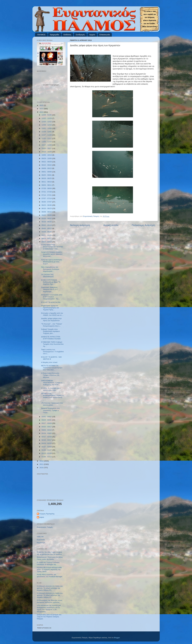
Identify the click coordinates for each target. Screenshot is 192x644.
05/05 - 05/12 (47, 228)
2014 (42, 109)
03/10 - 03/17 (47, 427)
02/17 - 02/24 (47, 437)
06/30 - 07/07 (47, 202)
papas (42, 517)
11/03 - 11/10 (47, 142)
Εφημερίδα (54, 35)
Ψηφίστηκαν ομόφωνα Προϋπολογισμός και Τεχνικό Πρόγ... (50, 308)
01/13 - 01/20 (47, 453)
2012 (42, 461)
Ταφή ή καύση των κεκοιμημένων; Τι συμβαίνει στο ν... (52, 352)
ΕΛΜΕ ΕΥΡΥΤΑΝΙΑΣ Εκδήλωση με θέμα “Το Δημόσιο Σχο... (51, 282)
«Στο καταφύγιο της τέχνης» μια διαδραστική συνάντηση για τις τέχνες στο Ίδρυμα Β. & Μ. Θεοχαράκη (49, 608)
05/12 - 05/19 (47, 225)
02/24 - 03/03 (47, 433)
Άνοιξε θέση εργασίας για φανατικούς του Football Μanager (50, 576)
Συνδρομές (80, 35)
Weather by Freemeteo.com (44, 628)
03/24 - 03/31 (47, 420)
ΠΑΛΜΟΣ (41, 35)
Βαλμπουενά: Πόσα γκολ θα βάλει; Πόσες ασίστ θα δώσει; (50, 558)
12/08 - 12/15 (47, 125)
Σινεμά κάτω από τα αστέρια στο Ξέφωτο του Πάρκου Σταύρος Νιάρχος (49, 617)
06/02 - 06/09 (47, 215)
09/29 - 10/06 (47, 158)
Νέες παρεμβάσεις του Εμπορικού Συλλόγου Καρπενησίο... (50, 269)
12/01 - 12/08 (47, 128)
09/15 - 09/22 (47, 165)
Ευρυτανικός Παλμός (45, 527)
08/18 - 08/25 (47, 178)
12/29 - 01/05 (47, 115)
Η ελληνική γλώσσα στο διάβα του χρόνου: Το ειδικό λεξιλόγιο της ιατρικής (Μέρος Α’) (50, 595)
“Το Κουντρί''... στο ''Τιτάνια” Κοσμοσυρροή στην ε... (52, 325)
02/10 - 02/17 (47, 440)
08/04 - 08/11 (47, 185)
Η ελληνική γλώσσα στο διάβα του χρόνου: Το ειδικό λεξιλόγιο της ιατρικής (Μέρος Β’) (50, 588)
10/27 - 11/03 (47, 145)
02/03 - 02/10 (47, 443)
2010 (42, 468)
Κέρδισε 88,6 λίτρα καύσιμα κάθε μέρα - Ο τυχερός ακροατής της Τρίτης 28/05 (49, 569)
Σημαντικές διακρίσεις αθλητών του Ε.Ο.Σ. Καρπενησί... (50, 289)
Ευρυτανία (41, 540)
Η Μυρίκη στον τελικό (49, 362)
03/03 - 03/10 (47, 430)
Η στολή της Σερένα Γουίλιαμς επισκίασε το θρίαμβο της (48, 563)
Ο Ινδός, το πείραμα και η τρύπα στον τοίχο (51, 389)
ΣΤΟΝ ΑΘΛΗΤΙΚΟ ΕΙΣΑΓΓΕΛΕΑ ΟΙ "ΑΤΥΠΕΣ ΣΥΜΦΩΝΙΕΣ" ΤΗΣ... (52, 247)
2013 (42, 112)
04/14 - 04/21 (47, 239)
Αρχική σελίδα (111, 225)
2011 (42, 464)
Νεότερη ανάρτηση (80, 225)
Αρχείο (92, 35)
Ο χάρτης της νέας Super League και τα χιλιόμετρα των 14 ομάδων (49, 553)
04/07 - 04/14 (47, 242)
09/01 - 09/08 (47, 172)
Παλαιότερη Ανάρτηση (144, 225)
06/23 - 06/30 (47, 205)
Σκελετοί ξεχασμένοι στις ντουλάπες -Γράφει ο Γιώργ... (50, 410)
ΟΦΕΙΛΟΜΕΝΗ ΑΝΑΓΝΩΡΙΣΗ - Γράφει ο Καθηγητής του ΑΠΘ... (52, 383)
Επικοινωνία (105, 35)
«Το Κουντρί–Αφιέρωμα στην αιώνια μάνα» (52, 404)
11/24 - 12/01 (47, 132)
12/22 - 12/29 (47, 118)
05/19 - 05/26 (47, 222)
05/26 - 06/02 (47, 218)
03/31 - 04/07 (47, 417)
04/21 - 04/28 (47, 235)
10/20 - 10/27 (47, 148)
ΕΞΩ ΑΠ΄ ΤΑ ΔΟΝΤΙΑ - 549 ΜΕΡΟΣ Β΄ (51, 358)
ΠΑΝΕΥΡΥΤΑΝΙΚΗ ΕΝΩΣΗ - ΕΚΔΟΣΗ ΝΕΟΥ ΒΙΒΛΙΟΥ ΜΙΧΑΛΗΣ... (52, 254)
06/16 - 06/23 (47, 208)
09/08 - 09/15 (47, 168)
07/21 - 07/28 (47, 192)
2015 (42, 105)
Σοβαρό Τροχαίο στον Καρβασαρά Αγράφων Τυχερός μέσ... (50, 331)
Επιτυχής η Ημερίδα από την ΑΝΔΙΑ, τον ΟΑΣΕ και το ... (52, 314)
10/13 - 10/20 (47, 152)
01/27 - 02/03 (47, 447)
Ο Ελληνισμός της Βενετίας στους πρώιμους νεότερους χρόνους (50, 601)
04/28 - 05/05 (47, 232)
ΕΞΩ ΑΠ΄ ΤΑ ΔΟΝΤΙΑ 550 (51, 302)
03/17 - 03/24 (47, 423)
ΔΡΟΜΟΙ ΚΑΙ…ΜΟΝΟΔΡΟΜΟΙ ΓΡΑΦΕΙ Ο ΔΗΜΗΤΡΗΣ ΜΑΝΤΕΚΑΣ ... (52, 397)
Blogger (117, 638)
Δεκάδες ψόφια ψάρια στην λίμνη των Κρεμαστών (51, 319)
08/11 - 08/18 (47, 182)
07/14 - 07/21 (47, 195)
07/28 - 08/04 (47, 188)
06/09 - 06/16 (47, 212)
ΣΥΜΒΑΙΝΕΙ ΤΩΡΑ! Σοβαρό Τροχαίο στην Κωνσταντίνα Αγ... (52, 344)
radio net (40, 537)
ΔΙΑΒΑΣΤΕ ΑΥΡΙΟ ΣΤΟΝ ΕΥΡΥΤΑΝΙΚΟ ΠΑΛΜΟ (51, 338)
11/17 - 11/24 (47, 135)
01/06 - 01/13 (47, 457)
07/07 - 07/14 (47, 198)
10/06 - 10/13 (47, 155)
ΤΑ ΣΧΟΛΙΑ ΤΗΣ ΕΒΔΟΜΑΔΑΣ (47, 276)
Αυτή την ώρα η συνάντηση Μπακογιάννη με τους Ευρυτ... (51, 262)
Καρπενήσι (41, 543)
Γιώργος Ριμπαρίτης (47, 514)
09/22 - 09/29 (47, 162)
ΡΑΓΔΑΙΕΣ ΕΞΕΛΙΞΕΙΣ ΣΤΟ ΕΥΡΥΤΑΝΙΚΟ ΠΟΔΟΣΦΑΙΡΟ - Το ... (52, 297)
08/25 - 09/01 (47, 175)
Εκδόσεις (67, 35)
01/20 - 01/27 (47, 450)
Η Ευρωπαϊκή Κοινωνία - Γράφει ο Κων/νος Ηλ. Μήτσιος (51, 375)
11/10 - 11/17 (47, 138)
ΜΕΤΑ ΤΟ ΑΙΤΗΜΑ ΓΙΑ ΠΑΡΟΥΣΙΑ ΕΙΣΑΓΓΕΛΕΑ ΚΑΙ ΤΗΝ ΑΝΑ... (52, 368)
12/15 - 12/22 (47, 122)
